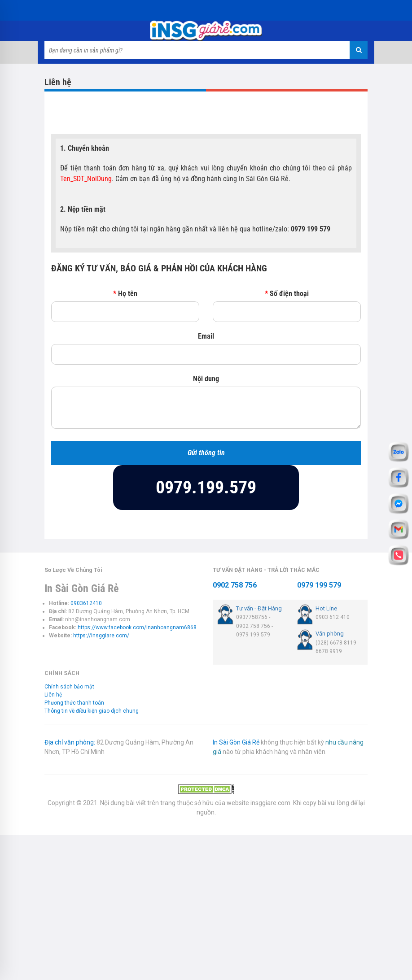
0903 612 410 (333, 617)
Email (206, 336)
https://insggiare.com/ (101, 636)
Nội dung (206, 379)
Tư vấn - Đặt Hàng (259, 608)
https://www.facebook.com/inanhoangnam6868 (137, 627)
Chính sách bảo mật (69, 687)
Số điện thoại (287, 294)
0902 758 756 (235, 585)
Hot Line (326, 608)
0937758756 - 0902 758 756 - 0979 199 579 (254, 626)
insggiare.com (270, 803)
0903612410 (86, 603)
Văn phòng (330, 634)
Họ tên (125, 294)
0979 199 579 (319, 585)
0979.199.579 (206, 487)
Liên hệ (53, 695)
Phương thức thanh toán (74, 703)
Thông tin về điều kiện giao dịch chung (92, 711)
